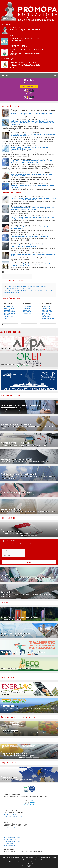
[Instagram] (14, 330)
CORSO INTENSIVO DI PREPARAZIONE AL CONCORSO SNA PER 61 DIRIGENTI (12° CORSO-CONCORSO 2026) (26, 288)
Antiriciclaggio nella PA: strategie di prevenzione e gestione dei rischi (33, 255)
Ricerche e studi (8, 518)
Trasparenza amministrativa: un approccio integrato (29, 236)
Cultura (4, 603)
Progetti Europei (9, 763)
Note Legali (8, 843)
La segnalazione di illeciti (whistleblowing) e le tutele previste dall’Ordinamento (33, 228)
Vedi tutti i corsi (9, 272)
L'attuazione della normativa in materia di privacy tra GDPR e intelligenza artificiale (32, 218)
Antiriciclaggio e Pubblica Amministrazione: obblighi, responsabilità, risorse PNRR (29, 148)
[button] (2, 529)
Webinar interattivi (11, 106)
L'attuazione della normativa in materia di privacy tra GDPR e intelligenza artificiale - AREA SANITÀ (32, 209)
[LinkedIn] (19, 330)
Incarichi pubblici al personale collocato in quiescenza (27, 310)
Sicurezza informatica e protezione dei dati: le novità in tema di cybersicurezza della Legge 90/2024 (33, 246)
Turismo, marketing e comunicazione (18, 717)
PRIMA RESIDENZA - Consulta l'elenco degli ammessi (25, 54)
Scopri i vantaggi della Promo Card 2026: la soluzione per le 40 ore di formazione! (25, 30)
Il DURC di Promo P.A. (11, 814)
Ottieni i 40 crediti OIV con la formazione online (19, 41)
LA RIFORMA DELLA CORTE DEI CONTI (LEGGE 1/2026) (25, 67)
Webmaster (33, 866)
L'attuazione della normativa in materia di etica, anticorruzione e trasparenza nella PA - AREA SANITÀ (33, 199)
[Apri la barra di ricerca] (55, 75)
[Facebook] (10, 330)
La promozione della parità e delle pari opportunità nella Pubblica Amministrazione (31, 265)
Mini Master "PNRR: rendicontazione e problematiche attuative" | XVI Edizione (33, 186)
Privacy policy (25, 866)
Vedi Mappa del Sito (11, 840)
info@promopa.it (9, 828)
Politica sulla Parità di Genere (13, 816)
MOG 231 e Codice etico (12, 841)
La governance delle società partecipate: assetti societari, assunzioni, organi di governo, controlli (32, 162)
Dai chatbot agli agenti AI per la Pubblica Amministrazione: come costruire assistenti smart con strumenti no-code (32, 114)
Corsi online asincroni (12, 193)
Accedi (29, 562)
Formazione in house (11, 395)
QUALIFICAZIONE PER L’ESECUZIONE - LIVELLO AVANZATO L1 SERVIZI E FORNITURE (31, 175)
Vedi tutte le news (10, 325)
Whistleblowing (10, 845)
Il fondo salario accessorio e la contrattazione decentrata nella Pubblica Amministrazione (33, 135)
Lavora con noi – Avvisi (12, 838)
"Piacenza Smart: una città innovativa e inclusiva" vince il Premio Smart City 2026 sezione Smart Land (10, 312)
